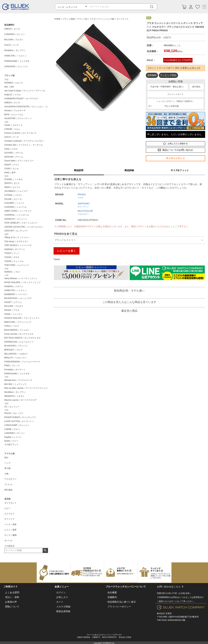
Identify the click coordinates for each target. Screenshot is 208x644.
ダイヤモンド (10, 503)
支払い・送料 (12, 597)
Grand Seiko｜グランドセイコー (19, 161)
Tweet (57, 259)
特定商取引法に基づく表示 (122, 602)
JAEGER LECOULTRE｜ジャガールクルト (24, 227)
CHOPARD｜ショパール (15, 207)
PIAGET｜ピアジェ (13, 302)
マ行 (6, 377)
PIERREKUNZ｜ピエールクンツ (19, 342)
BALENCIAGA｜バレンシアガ (18, 298)
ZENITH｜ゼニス (12, 183)
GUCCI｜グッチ (12, 45)
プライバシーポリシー (119, 607)
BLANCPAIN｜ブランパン (16, 346)
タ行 (6, 234)
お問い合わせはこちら (181, 594)
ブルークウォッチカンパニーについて (126, 587)
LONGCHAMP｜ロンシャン (17, 425)
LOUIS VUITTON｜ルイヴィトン (19, 421)
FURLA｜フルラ (12, 326)
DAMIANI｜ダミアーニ (15, 249)
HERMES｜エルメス (14, 83)
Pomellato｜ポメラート (15, 370)
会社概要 (112, 592)
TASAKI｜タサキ (12, 257)
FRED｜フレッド (12, 366)
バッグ (7, 463)
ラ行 (6, 410)
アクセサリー (10, 479)
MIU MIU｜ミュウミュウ (15, 384)
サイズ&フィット (180, 170)
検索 (45, 550)
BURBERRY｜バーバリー (16, 294)
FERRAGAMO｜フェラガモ (17, 61)
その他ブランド (11, 445)
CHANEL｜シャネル (14, 179)
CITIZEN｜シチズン (13, 195)
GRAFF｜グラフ (12, 165)
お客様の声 (11, 602)
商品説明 (79, 170)
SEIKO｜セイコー (13, 187)
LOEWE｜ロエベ (12, 429)
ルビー (7, 508)
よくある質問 (12, 592)
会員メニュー (62, 587)
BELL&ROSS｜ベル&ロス (16, 354)
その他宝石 (9, 546)
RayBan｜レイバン (13, 437)
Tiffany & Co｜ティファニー (17, 237)
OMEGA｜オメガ (12, 29)
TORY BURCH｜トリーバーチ (18, 245)
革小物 (7, 468)
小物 (6, 474)
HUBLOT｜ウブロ (13, 95)
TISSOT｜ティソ (12, 253)
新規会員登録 (63, 611)
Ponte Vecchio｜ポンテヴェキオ (19, 334)
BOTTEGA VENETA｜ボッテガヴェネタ (22, 338)
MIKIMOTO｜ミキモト (14, 396)
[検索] (154, 7)
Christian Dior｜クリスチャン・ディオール (24, 145)
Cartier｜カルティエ (13, 125)
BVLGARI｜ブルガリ (14, 40)
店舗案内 (112, 597)
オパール (8, 541)
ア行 (6, 80)
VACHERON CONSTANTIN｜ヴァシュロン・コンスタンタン (27, 107)
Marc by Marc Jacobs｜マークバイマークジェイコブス (27, 388)
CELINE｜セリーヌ (13, 199)
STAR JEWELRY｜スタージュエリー (21, 223)
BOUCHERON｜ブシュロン (17, 330)
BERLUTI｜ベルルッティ (16, 358)
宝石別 (7, 499)
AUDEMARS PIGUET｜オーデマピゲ (21, 99)
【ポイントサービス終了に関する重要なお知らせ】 (174, 68)
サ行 (6, 176)
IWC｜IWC (9, 87)
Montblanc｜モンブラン (15, 50)
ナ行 (6, 269)
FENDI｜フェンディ (13, 314)
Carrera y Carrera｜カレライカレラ (20, 133)
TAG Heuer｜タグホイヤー (17, 241)
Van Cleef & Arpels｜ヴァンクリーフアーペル (25, 91)
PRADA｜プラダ (12, 310)
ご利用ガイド (10, 587)
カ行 (6, 122)
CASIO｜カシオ (12, 169)
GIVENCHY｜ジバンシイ (16, 219)
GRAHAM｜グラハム (14, 157)
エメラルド (9, 514)
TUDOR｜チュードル (14, 261)
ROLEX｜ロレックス (14, 413)
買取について (12, 607)
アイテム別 (9, 454)
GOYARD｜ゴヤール (14, 153)
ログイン (61, 592)
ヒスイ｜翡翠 (10, 530)
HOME (57, 19)
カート (60, 602)
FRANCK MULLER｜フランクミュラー (22, 318)
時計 (6, 458)
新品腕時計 (9, 25)
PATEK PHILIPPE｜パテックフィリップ (22, 282)
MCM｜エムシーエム (14, 115)
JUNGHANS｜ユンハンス (16, 66)
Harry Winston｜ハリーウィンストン (21, 278)
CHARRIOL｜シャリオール (17, 215)
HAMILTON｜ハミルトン (16, 56)
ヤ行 (6, 404)
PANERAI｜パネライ (14, 286)
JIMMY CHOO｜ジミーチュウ (18, 211)
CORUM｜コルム (12, 129)
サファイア (9, 519)
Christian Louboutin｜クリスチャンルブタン (24, 141)
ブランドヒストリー (65, 240)
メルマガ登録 (63, 607)
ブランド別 (9, 76)
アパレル (8, 484)
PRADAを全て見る (66, 234)
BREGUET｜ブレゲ (13, 350)
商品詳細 (129, 170)
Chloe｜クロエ (11, 149)
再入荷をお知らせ (175, 158)
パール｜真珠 (10, 524)
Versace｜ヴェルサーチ (15, 110)
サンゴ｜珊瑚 (10, 535)
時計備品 (8, 490)
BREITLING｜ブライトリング (18, 322)
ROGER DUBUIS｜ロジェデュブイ (20, 417)
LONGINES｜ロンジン (15, 34)
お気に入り (62, 597)
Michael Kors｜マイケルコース (18, 380)
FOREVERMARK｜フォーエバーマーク (22, 362)
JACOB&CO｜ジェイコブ (16, 191)
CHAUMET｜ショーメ (14, 203)
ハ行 (6, 275)
